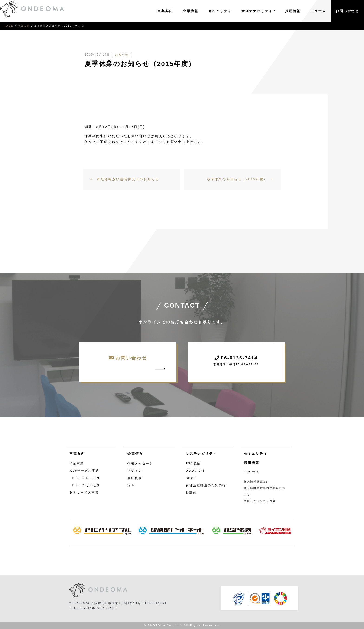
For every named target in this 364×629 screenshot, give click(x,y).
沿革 (131, 485)
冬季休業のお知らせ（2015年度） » (240, 179)
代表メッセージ (140, 464)
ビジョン (135, 471)
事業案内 (165, 11)
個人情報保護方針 (257, 481)
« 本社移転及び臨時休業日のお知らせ (125, 179)
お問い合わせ (347, 11)
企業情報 (191, 11)
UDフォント (196, 471)
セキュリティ (220, 11)
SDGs (191, 478)
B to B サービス (86, 478)
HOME (8, 26)
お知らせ (24, 26)
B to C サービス (86, 485)
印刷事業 (77, 464)
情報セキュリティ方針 (260, 501)
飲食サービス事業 (84, 493)
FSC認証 (193, 464)
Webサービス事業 (84, 471)
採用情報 (293, 11)
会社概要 (135, 478)
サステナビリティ (201, 454)
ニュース (318, 11)
